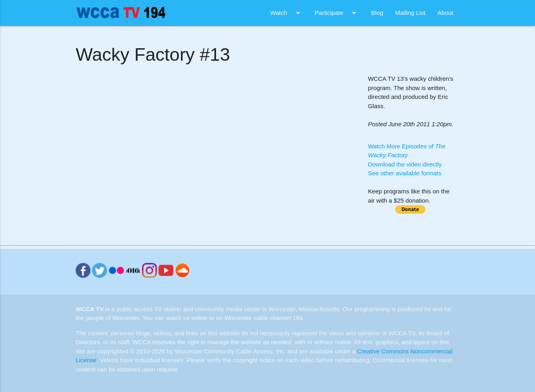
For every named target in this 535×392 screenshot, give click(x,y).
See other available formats (405, 173)
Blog (377, 13)
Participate (337, 13)
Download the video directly (405, 164)
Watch (287, 13)
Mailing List (411, 13)
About (445, 13)
